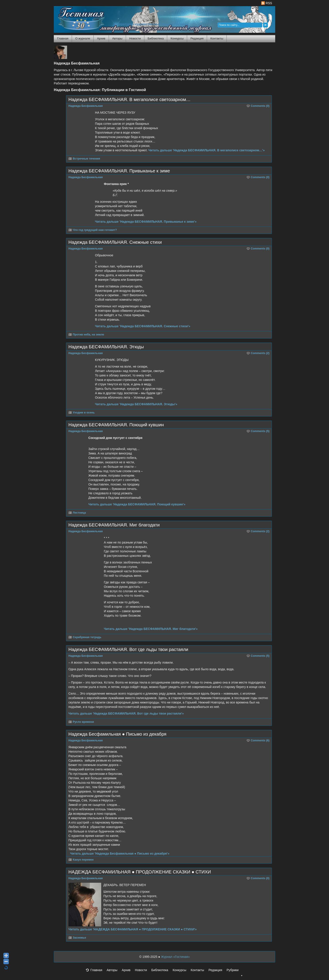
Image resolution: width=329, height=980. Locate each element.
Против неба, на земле (89, 335)
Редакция (197, 38)
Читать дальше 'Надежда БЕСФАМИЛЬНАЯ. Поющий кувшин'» (137, 504)
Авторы (117, 38)
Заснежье (79, 938)
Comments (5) (260, 431)
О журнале (83, 38)
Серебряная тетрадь (87, 637)
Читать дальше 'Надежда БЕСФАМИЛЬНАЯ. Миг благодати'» (151, 629)
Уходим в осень (84, 413)
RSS (267, 3)
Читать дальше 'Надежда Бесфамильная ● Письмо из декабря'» (120, 853)
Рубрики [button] (235, 971)
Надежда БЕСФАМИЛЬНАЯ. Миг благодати (114, 525)
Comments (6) (260, 740)
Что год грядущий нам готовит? (95, 230)
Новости (135, 38)
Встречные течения (86, 159)
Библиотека (156, 38)
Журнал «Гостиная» (175, 957)
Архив (101, 38)
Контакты (217, 38)
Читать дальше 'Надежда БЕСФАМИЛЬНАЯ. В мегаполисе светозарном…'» (207, 150)
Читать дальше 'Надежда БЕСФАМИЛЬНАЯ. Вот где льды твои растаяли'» (126, 713)
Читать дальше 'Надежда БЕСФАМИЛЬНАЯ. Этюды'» (136, 404)
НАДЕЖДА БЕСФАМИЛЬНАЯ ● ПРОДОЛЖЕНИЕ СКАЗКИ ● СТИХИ (140, 872)
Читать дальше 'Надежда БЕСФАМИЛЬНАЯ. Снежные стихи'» (143, 326)
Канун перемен (83, 860)
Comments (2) (260, 353)
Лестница (79, 513)
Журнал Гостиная (75, 19)
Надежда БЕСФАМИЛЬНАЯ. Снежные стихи (115, 242)
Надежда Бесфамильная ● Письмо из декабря (117, 734)
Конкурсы (177, 38)
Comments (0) (260, 106)
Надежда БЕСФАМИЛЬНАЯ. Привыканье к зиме (119, 171)
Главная (63, 38)
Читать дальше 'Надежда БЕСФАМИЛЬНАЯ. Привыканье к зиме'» (146, 222)
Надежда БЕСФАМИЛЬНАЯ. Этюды (106, 347)
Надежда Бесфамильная (86, 106)
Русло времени (83, 722)
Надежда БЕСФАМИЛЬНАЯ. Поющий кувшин (116, 425)
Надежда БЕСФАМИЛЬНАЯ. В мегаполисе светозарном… (130, 99)
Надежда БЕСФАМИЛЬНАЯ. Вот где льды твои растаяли (128, 649)
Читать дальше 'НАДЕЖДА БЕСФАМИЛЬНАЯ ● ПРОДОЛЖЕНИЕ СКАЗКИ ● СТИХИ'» (133, 929)
